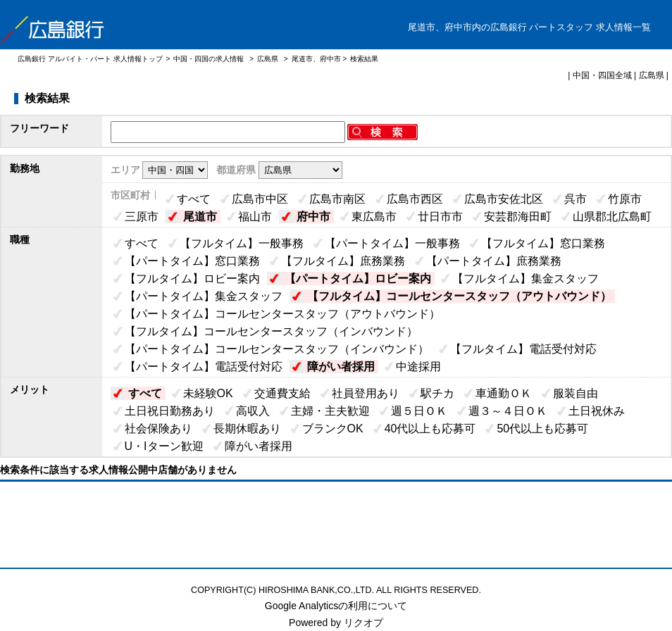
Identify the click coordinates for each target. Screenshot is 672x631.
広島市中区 (260, 199)
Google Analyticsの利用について (336, 606)
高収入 (253, 411)
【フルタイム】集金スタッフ (525, 279)
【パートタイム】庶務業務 (494, 261)
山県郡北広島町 (612, 217)
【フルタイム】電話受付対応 (523, 349)
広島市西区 (415, 199)
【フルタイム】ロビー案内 (192, 279)
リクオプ (363, 623)
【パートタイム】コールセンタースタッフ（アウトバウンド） (282, 314)
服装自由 (575, 393)
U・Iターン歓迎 (164, 446)
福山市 (255, 217)
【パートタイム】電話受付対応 (204, 367)
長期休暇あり (247, 429)
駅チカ (437, 393)
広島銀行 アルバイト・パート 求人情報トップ (90, 59)
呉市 (575, 199)
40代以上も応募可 (430, 429)
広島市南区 (337, 199)
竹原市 (625, 199)
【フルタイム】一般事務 (242, 243)
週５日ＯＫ (419, 411)
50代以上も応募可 (542, 429)
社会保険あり (158, 429)
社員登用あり (366, 393)
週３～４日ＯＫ (508, 411)
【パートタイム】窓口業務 (192, 261)
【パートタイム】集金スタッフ (204, 296)
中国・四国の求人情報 (210, 59)
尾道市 (200, 217)
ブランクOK (333, 429)
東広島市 (374, 217)
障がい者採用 (341, 367)
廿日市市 (440, 217)
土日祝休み (597, 411)
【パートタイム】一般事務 (392, 243)
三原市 (142, 217)
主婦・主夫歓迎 (330, 411)
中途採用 (418, 367)
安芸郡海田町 (518, 217)
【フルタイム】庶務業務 (343, 261)
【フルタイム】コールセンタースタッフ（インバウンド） (271, 331)
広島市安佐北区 (504, 199)
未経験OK (208, 393)
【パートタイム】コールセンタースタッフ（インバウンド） (277, 349)
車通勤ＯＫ (504, 393)
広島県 (268, 59)
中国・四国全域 (602, 75)
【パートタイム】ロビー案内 (358, 279)
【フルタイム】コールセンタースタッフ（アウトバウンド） (459, 296)
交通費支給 (282, 393)
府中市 (313, 217)
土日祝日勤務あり (170, 411)
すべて (194, 199)
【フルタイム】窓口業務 (543, 243)
